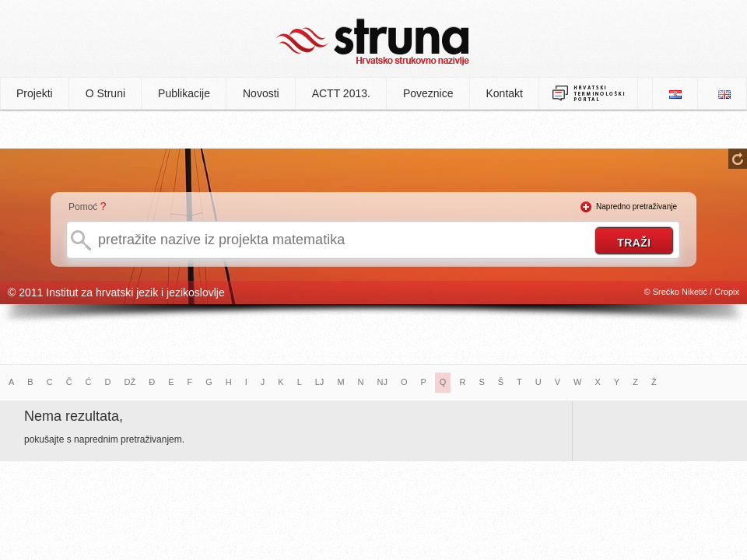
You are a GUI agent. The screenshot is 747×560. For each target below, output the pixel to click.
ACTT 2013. (341, 93)
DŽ (130, 382)
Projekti (35, 93)
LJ (320, 382)
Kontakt (505, 93)
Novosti (261, 93)
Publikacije (184, 93)
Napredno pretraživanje (637, 206)
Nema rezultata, (74, 416)
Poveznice (428, 93)
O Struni (105, 93)
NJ (382, 382)
